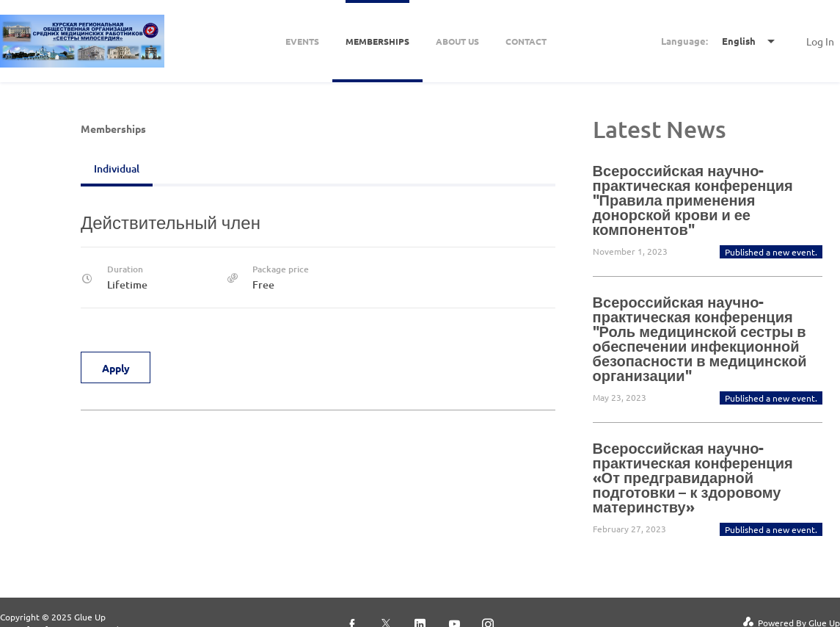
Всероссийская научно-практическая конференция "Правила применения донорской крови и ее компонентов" (693, 200)
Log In (820, 41)
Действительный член (171, 222)
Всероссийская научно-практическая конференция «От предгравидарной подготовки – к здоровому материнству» (693, 477)
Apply (116, 368)
